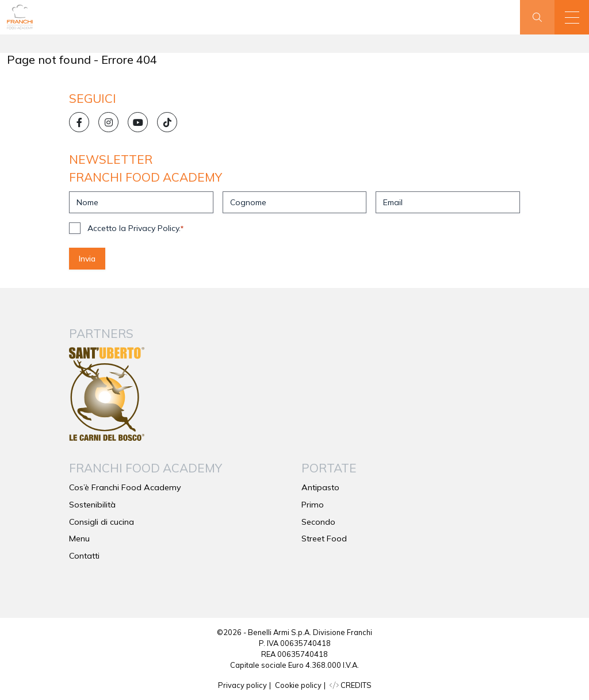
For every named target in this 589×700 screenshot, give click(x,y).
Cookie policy (298, 685)
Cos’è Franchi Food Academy (125, 487)
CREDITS (351, 685)
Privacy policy (242, 685)
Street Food (324, 539)
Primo (313, 505)
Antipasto (320, 487)
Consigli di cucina (102, 522)
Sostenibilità (92, 505)
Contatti (84, 556)
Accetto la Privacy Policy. (135, 228)
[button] (572, 17)
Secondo (318, 522)
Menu (79, 539)
